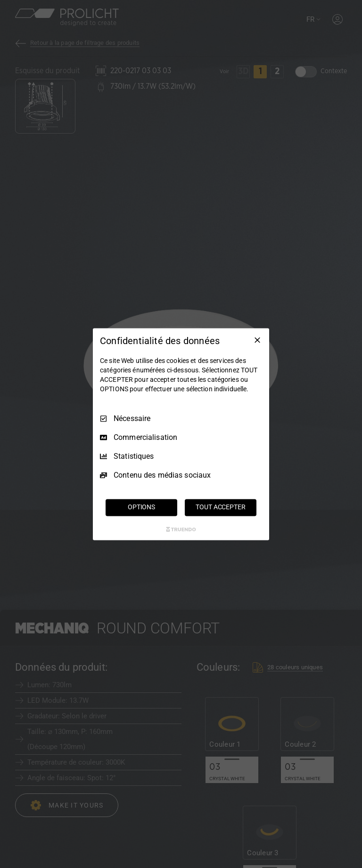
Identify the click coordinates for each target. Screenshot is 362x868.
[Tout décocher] (257, 340)
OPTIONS (141, 507)
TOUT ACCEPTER (220, 507)
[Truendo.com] (181, 529)
